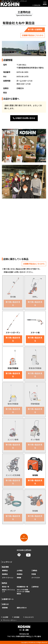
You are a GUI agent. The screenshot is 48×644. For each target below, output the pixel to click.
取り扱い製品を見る (13, 303)
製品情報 (5, 567)
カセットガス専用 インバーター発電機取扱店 (23, 592)
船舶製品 (5, 574)
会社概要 (5, 617)
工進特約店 (35, 587)
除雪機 (34, 574)
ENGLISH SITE (29, 617)
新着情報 (5, 608)
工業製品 (34, 570)
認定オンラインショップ (8, 591)
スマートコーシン (8, 578)
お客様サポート (8, 599)
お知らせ (5, 604)
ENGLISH (37, 5)
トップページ (7, 562)
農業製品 (5, 570)
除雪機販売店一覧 (22, 587)
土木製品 (20, 570)
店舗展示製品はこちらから (33, 35)
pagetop (24, 537)
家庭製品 (20, 574)
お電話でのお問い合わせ (24, 118)
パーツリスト (36, 578)
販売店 (5, 583)
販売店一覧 (6, 587)
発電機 (19, 578)
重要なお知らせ (22, 608)
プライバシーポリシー (10, 620)
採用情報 (17, 617)
